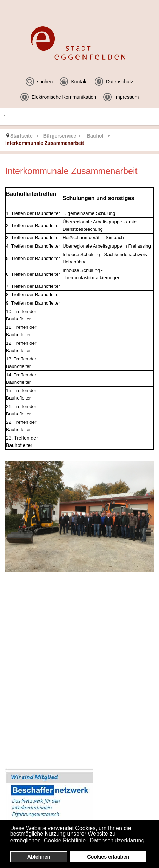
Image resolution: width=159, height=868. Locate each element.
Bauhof (95, 136)
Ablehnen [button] (39, 857)
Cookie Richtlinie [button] (65, 840)
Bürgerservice (60, 136)
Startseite (21, 136)
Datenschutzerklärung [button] (117, 840)
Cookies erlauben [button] (108, 857)
